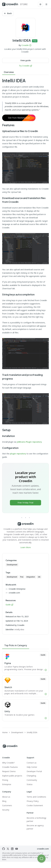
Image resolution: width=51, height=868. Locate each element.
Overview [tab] (9, 72)
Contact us (32, 763)
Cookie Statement (35, 805)
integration (31, 577)
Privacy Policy (33, 801)
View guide (26, 60)
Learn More (26, 547)
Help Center (32, 767)
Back (8, 13)
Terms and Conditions (36, 797)
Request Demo (9, 771)
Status (30, 784)
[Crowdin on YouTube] (17, 849)
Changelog (31, 776)
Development (12, 565)
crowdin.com (43, 849)
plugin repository (18, 454)
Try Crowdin (26, 66)
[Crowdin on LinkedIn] (12, 849)
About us (6, 797)
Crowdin (25, 45)
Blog (4, 801)
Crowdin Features (10, 767)
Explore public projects (12, 776)
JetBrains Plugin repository (29, 442)
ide (39, 577)
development (12, 577)
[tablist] (26, 72)
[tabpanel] (26, 313)
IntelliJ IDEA (32, 732)
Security (6, 810)
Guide (9, 605)
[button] (41, 859)
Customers (7, 805)
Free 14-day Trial (26, 503)
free (22, 577)
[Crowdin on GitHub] (4, 849)
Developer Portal (34, 771)
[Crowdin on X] (8, 849)
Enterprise (7, 784)
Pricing (5, 780)
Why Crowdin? (8, 763)
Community (32, 780)
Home (5, 732)
